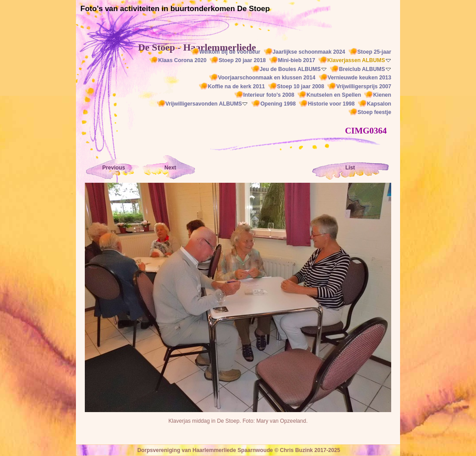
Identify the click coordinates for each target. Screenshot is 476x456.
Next (170, 168)
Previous (113, 168)
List (350, 168)
